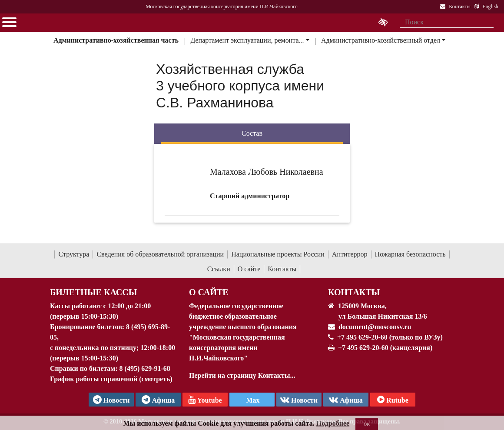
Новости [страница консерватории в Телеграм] (111, 400)
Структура (74, 254)
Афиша (346, 400)
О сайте (249, 269)
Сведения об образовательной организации (160, 254)
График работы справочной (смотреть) (111, 379)
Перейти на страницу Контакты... (242, 375)
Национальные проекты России (278, 254)
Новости (299, 400)
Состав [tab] (252, 133)
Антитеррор (350, 254)
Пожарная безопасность (410, 254)
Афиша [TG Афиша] (158, 400)
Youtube (205, 400)
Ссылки (219, 269)
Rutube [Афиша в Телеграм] (393, 400)
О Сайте (209, 292)
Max (252, 400)
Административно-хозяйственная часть (116, 40)
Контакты (282, 269)
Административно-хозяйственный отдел (381, 40)
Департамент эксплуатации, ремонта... (247, 40)
